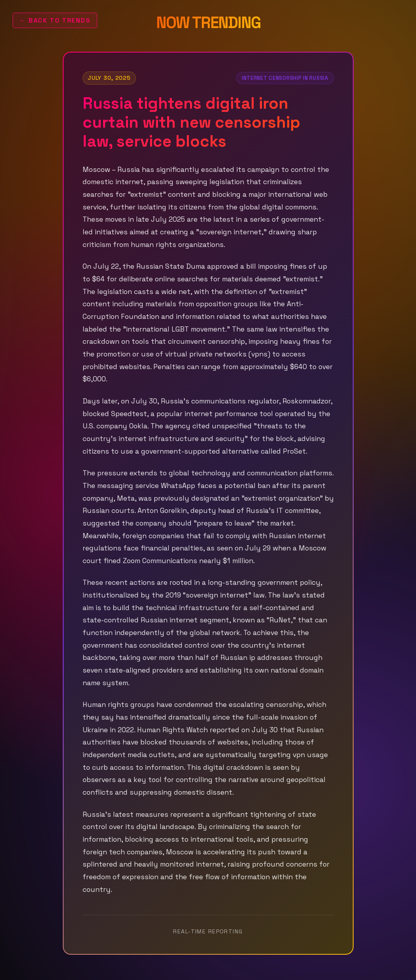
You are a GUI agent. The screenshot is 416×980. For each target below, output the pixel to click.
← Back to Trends (55, 20)
